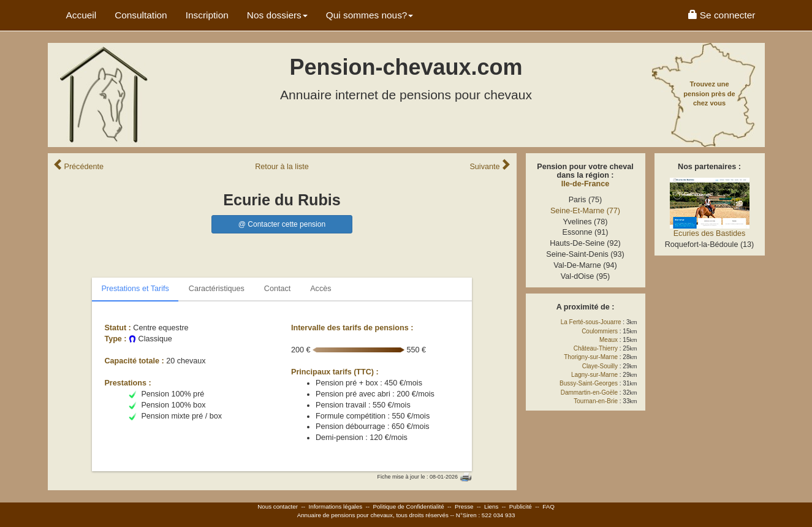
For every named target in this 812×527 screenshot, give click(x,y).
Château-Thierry (596, 348)
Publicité (521, 506)
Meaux (609, 340)
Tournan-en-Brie (596, 401)
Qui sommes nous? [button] (370, 15)
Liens (491, 506)
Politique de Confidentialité (409, 506)
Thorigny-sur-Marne (591, 357)
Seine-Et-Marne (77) (585, 211)
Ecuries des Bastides (710, 233)
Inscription (207, 15)
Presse (464, 506)
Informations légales (335, 506)
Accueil (82, 15)
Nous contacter (278, 506)
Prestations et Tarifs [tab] (135, 289)
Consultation (141, 15)
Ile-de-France (585, 184)
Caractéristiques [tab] (217, 289)
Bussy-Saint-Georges (589, 383)
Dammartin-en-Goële (589, 392)
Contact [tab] (277, 289)
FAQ (548, 506)
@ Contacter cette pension (282, 224)
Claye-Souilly (600, 366)
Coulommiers (600, 331)
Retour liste (282, 167)
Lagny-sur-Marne (594, 375)
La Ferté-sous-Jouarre (591, 322)
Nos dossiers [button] (277, 15)
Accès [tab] (321, 289)
